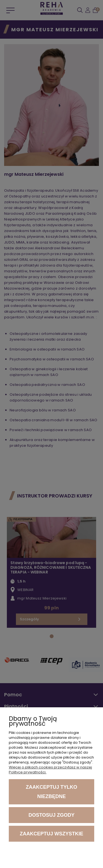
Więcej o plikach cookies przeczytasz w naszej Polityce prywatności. (50, 770)
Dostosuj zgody (52, 815)
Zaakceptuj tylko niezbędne (51, 792)
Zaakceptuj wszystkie (51, 834)
